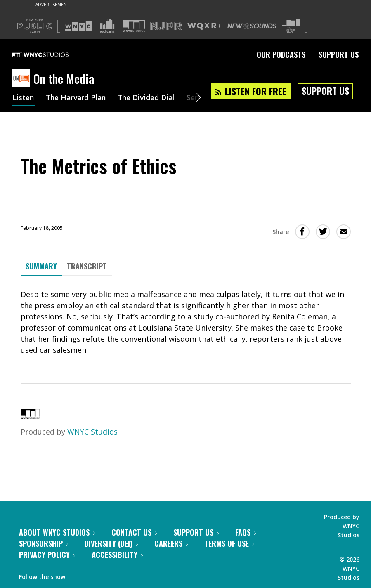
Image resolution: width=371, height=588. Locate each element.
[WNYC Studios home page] (51, 54)
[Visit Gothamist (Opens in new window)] (107, 26)
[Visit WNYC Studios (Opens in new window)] (134, 26)
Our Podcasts (281, 54)
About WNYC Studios (57, 532)
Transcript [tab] (87, 266)
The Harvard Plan (78, 98)
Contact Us (134, 532)
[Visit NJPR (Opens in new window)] (166, 26)
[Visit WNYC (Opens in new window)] (78, 26)
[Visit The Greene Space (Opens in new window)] (291, 26)
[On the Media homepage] (23, 79)
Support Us (339, 54)
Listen (24, 98)
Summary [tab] (41, 266)
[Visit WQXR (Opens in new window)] (205, 26)
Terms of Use (229, 543)
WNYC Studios (92, 432)
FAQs (246, 532)
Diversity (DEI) (111, 543)
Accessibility (117, 555)
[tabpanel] (186, 322)
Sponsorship (44, 543)
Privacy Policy (47, 555)
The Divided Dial (151, 98)
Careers (171, 543)
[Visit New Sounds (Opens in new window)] (252, 26)
